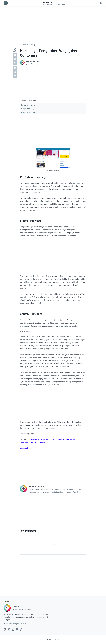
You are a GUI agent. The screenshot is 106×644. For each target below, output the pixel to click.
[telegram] (15, 68)
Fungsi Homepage (28, 109)
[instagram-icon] (13, 630)
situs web (81, 183)
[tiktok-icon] (21, 630)
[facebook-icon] (5, 630)
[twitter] (15, 59)
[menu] (6, 3)
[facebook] (15, 55)
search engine (34, 276)
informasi (30, 282)
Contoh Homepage (28, 112)
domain (47, 201)
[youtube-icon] (17, 630)
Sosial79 (47, 2)
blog (22, 297)
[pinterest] (15, 72)
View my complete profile (15, 624)
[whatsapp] (15, 63)
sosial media (64, 326)
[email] (15, 76)
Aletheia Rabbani (19, 607)
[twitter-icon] (9, 630)
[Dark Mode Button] (101, 3)
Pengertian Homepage (30, 105)
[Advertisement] (53, 25)
